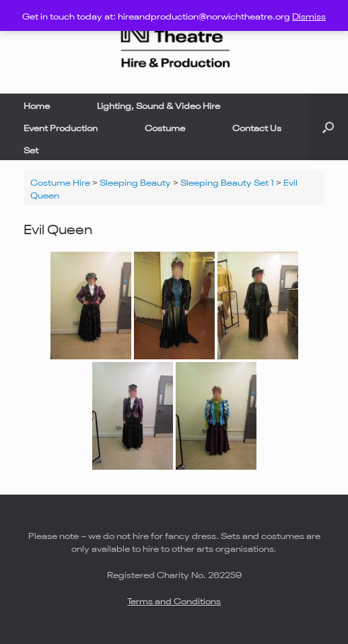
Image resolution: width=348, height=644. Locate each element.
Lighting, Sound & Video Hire (159, 105)
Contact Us (257, 127)
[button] (328, 127)
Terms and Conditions (174, 600)
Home (37, 105)
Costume (165, 127)
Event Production (61, 127)
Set (31, 149)
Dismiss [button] (309, 15)
